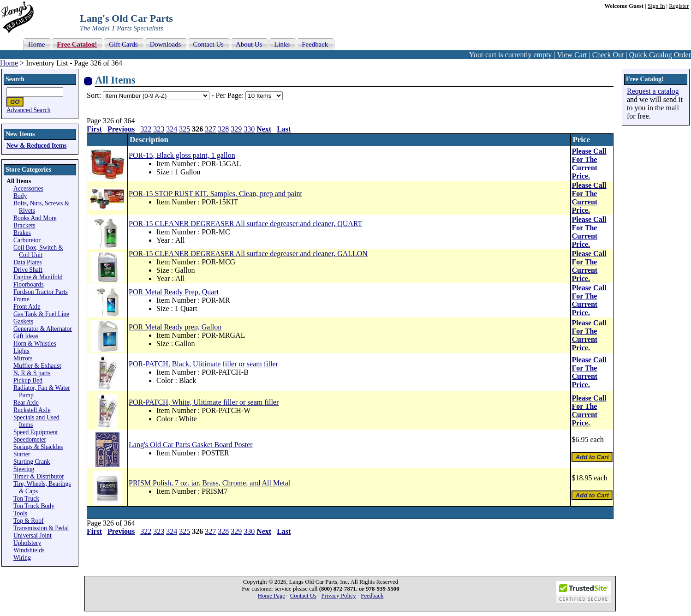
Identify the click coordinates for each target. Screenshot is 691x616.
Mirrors (23, 358)
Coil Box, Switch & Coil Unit (38, 251)
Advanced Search (29, 110)
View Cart (572, 55)
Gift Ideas (26, 336)
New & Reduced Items (36, 146)
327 (210, 129)
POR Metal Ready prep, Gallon (175, 327)
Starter (22, 454)
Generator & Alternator (43, 329)
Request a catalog (653, 91)
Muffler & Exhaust (37, 366)
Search (15, 79)
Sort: (94, 95)
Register (679, 6)
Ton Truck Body (34, 506)
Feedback (372, 596)
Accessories (28, 188)
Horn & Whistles (35, 344)
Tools (20, 513)
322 (146, 129)
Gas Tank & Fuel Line (41, 314)
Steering (24, 469)
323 (159, 129)
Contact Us (303, 596)
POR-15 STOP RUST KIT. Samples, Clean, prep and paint (215, 194)
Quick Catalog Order (660, 55)
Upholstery (27, 543)
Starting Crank (32, 462)
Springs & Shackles (38, 447)
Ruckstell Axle (32, 410)
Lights (21, 351)
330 (249, 129)
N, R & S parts (32, 373)
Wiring (22, 558)
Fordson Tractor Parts (41, 292)
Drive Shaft (28, 270)
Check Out (608, 55)
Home (9, 63)
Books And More (35, 218)
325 (185, 129)
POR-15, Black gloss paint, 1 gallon (182, 155)
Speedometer (30, 440)
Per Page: (230, 95)
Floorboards (29, 284)
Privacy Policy (339, 596)
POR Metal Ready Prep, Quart (174, 292)
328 (223, 129)
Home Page (271, 596)
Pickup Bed (28, 380)
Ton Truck (26, 499)
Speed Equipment (36, 432)
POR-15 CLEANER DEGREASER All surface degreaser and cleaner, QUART (245, 224)
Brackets (24, 225)
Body (20, 196)
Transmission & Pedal (41, 528)
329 (236, 129)
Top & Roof (29, 521)
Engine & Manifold (38, 277)
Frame (21, 299)
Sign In (656, 6)
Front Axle (27, 307)
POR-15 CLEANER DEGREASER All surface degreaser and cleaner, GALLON (248, 254)
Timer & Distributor (39, 476)
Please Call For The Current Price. (589, 164)
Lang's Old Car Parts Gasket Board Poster (191, 445)
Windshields (29, 550)
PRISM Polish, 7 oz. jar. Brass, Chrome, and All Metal (209, 483)
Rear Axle (26, 403)
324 (172, 129)
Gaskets (23, 321)
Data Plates (28, 262)
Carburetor (27, 240)
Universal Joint (33, 535)
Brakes (22, 233)
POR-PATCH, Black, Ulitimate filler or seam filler (203, 364)
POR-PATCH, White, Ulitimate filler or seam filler (204, 402)
